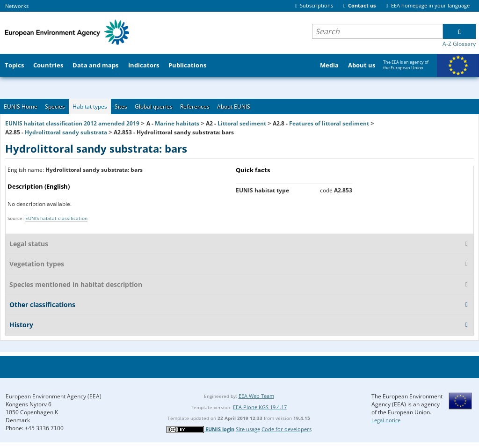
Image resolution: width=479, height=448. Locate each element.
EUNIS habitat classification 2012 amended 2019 (72, 123)
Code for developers (287, 429)
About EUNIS (234, 106)
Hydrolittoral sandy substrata (66, 132)
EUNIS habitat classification (56, 218)
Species (55, 106)
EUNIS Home (21, 106)
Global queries (154, 106)
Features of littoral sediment (329, 123)
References (195, 106)
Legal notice (386, 420)
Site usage (248, 429)
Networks (17, 6)
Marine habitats (177, 123)
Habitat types (90, 106)
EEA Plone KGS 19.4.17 (260, 407)
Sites (121, 106)
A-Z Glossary (459, 44)
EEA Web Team (256, 396)
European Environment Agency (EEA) (54, 396)
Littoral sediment (242, 123)
